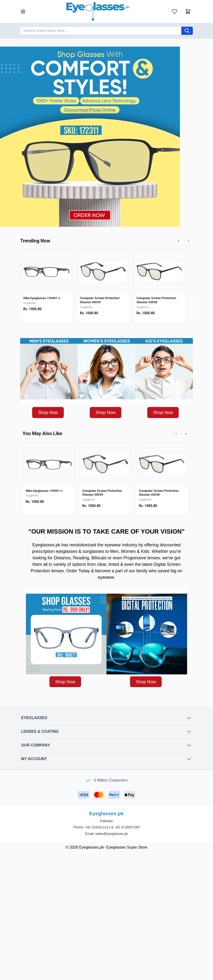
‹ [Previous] (178, 241)
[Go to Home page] (98, 11)
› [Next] (189, 241)
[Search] (187, 31)
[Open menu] (23, 12)
